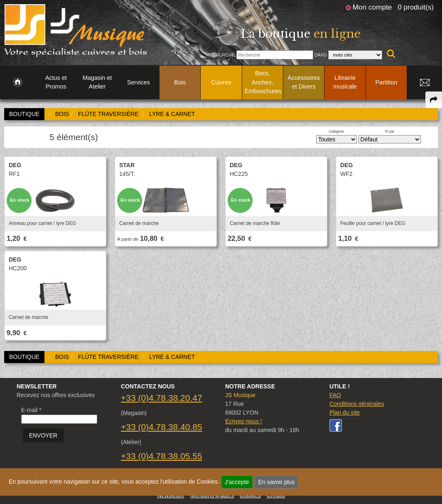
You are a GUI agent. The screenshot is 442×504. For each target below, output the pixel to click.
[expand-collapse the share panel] (434, 100)
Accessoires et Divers (304, 82)
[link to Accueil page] (18, 83)
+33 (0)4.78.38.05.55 (162, 456)
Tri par (390, 131)
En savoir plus (276, 482)
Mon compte (372, 7)
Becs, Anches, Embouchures (263, 82)
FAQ (335, 395)
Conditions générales (357, 404)
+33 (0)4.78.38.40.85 (162, 427)
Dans (321, 55)
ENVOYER (43, 435)
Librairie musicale (345, 82)
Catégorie (336, 131)
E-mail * (31, 410)
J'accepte (237, 482)
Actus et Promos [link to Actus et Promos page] (56, 82)
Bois (180, 82)
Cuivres (221, 82)
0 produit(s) (416, 7)
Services (139, 82)
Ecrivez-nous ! (244, 421)
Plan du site (345, 413)
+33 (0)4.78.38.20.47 (162, 398)
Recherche (221, 55)
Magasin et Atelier (97, 82)
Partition (386, 82)
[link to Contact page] (425, 83)
